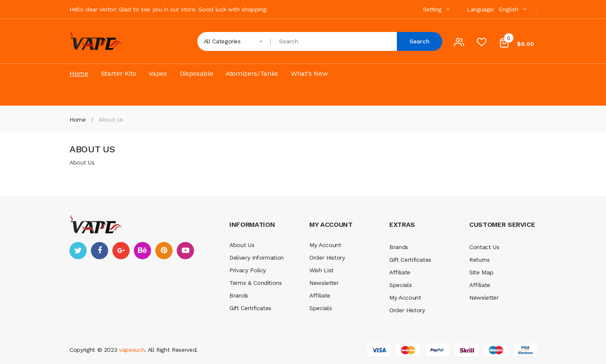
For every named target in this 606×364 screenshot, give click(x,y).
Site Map (481, 272)
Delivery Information (256, 258)
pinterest (164, 251)
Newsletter (324, 283)
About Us (111, 120)
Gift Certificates (250, 308)
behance (142, 251)
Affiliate (320, 295)
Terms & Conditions (256, 283)
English (513, 9)
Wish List (322, 270)
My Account (325, 245)
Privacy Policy (248, 270)
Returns (480, 260)
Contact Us (484, 247)
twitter (78, 251)
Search (420, 41)
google (121, 251)
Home (78, 120)
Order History (327, 258)
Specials (320, 308)
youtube (185, 251)
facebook (100, 251)
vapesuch (132, 350)
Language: (481, 9)
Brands (239, 295)
